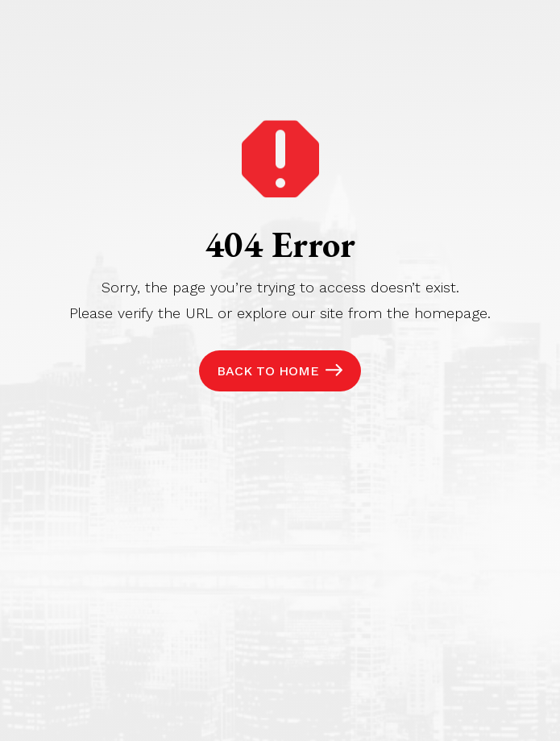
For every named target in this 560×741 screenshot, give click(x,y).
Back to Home (268, 371)
